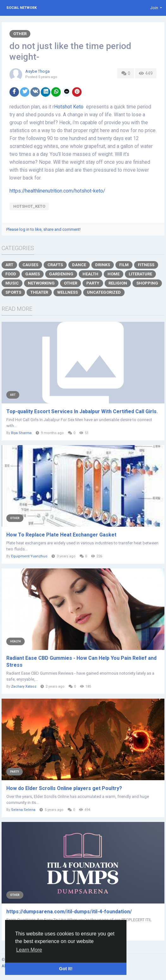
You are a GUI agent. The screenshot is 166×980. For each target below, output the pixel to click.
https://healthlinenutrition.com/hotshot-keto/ (57, 191)
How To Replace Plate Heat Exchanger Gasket (61, 535)
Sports (13, 292)
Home (114, 274)
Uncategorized (104, 292)
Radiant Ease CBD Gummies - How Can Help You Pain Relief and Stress (81, 661)
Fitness (146, 265)
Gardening (61, 274)
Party (93, 283)
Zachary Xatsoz (24, 686)
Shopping (147, 283)
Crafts (55, 265)
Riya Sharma (21, 433)
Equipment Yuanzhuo (29, 556)
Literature (140, 274)
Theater (39, 292)
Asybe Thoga (37, 71)
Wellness (68, 292)
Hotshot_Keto (29, 206)
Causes (30, 265)
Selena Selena (23, 810)
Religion (118, 283)
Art (9, 265)
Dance (79, 265)
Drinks (103, 265)
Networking (41, 283)
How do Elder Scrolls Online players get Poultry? (64, 788)
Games (33, 274)
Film (124, 265)
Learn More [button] (29, 950)
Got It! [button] (66, 969)
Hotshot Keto (69, 107)
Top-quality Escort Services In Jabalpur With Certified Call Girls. (82, 411)
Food (11, 274)
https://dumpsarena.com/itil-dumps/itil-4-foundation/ (69, 912)
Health (90, 274)
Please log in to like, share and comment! (43, 229)
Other (20, 34)
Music (12, 283)
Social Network (22, 8)
